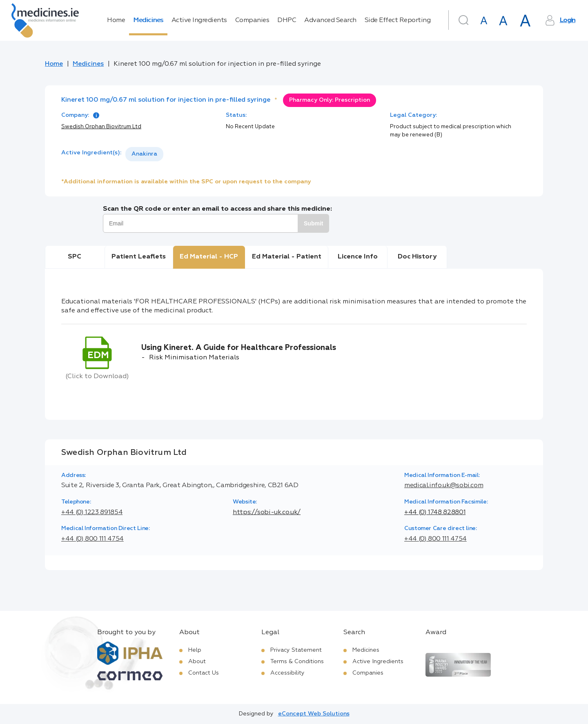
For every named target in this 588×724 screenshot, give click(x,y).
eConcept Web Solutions (314, 714)
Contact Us (204, 673)
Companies (252, 20)
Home (116, 20)
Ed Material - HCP (209, 257)
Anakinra (144, 154)
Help (195, 650)
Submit (313, 223)
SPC (75, 257)
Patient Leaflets (139, 257)
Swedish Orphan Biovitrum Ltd (101, 127)
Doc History (417, 257)
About (197, 662)
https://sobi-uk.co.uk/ (267, 512)
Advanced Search (330, 20)
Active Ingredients (199, 20)
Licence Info (358, 257)
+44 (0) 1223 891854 (92, 512)
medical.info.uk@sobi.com (444, 486)
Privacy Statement (296, 650)
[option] (144, 154)
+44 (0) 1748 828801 (435, 512)
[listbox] (144, 154)
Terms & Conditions (297, 662)
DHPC (287, 20)
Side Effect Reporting (398, 20)
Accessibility (287, 673)
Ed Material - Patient (287, 257)
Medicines (148, 20)
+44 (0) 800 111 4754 (92, 539)
